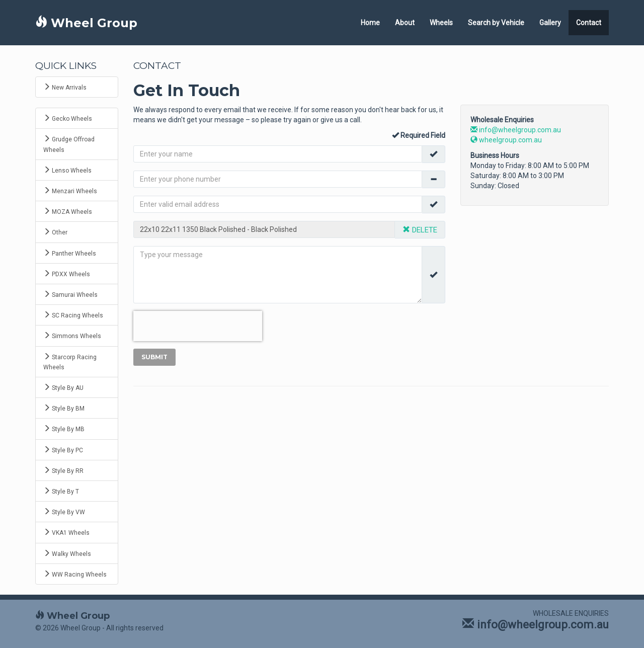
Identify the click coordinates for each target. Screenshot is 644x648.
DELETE (420, 230)
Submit (154, 357)
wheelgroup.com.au (506, 140)
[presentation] (198, 326)
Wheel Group (86, 23)
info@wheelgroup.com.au (516, 130)
